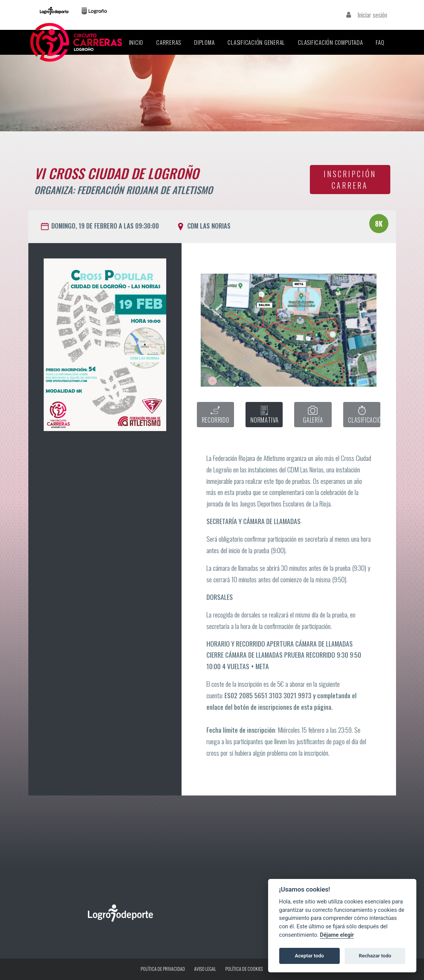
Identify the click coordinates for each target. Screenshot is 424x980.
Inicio (136, 42)
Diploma (204, 42)
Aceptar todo (309, 956)
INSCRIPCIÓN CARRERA (350, 180)
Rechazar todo (375, 956)
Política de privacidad (163, 969)
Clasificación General (256, 42)
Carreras (169, 42)
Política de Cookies (244, 969)
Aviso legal (205, 969)
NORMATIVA (265, 415)
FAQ (380, 42)
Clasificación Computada (330, 42)
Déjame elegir (337, 935)
